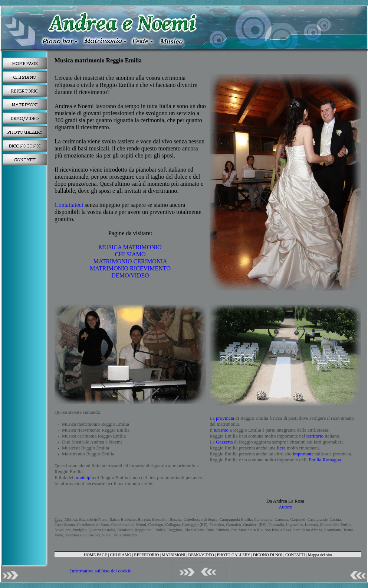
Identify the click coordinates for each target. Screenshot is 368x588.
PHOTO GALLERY (234, 555)
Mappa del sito (320, 555)
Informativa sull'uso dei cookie (101, 571)
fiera (281, 448)
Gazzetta (224, 442)
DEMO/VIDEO (130, 275)
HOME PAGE (96, 555)
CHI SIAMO (130, 254)
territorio (315, 436)
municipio (84, 477)
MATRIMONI (174, 555)
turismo (221, 430)
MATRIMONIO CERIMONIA (130, 261)
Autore (285, 507)
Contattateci (69, 205)
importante (303, 454)
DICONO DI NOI (268, 555)
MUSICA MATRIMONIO (130, 247)
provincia (225, 418)
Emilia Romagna (324, 460)
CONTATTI (295, 555)
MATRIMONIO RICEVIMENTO (130, 268)
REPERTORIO (146, 555)
